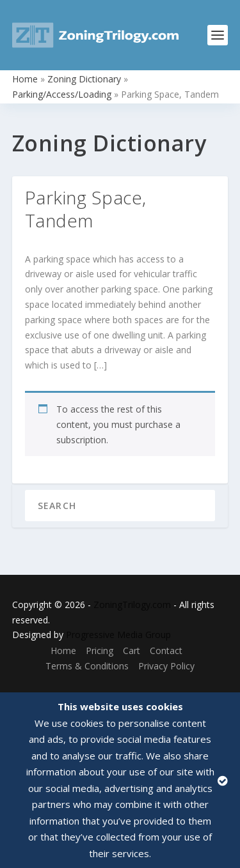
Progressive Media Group (118, 635)
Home (25, 79)
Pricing (100, 651)
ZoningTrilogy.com (132, 605)
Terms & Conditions (87, 666)
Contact (166, 651)
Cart (132, 651)
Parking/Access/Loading (62, 94)
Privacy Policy (166, 666)
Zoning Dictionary (84, 79)
